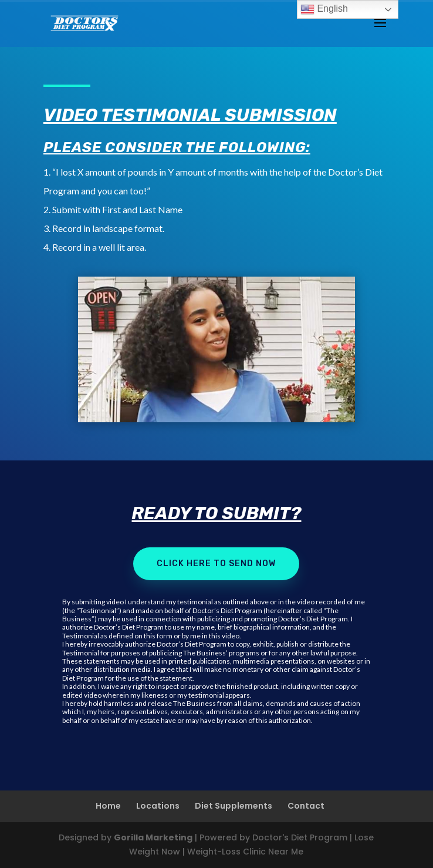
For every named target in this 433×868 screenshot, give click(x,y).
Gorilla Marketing (153, 837)
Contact (306, 806)
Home (108, 806)
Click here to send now (216, 563)
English (324, 9)
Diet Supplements (234, 806)
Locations (158, 806)
